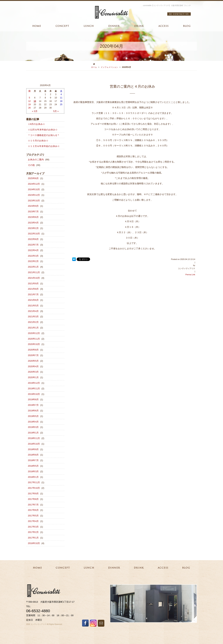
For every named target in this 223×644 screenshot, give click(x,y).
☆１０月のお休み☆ (38, 141)
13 (35, 101)
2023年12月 (34, 195)
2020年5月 (33, 361)
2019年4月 (33, 422)
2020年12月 (34, 333)
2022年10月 (34, 234)
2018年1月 (33, 477)
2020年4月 (33, 366)
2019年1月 (33, 433)
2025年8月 (33, 178)
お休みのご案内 (36, 160)
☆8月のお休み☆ (36, 124)
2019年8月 (33, 399)
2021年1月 (33, 328)
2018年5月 (33, 466)
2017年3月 (33, 527)
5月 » (56, 111)
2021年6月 (33, 300)
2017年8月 (33, 499)
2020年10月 (34, 344)
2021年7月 (33, 294)
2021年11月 (34, 272)
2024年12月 (34, 184)
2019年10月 (34, 394)
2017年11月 (34, 482)
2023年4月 (33, 223)
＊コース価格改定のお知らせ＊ (44, 135)
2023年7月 (33, 212)
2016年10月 (34, 543)
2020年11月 (34, 339)
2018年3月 (33, 471)
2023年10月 (34, 201)
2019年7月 (33, 405)
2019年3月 (33, 427)
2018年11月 (34, 438)
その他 (31, 165)
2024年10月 (34, 189)
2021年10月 (34, 278)
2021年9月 (33, 283)
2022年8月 (33, 239)
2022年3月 (33, 256)
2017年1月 (33, 538)
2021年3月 (33, 317)
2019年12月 (34, 383)
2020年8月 (33, 350)
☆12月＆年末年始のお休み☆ (43, 130)
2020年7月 (33, 355)
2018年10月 (34, 444)
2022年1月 (33, 267)
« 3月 (35, 111)
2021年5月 (33, 306)
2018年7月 (33, 460)
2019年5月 (33, 416)
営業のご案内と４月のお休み (132, 86)
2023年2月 (33, 228)
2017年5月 (33, 516)
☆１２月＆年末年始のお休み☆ (44, 146)
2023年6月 (33, 217)
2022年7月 (33, 245)
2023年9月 (33, 206)
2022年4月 (33, 250)
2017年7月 (33, 505)
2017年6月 (33, 510)
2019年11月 (34, 389)
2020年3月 (33, 372)
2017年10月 (34, 488)
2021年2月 (33, 322)
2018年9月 (33, 449)
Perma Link (190, 275)
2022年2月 (33, 261)
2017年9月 (33, 494)
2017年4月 (33, 521)
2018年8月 (33, 455)
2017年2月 (33, 532)
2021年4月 (33, 311)
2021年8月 (33, 289)
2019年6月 (33, 411)
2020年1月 (33, 377)
